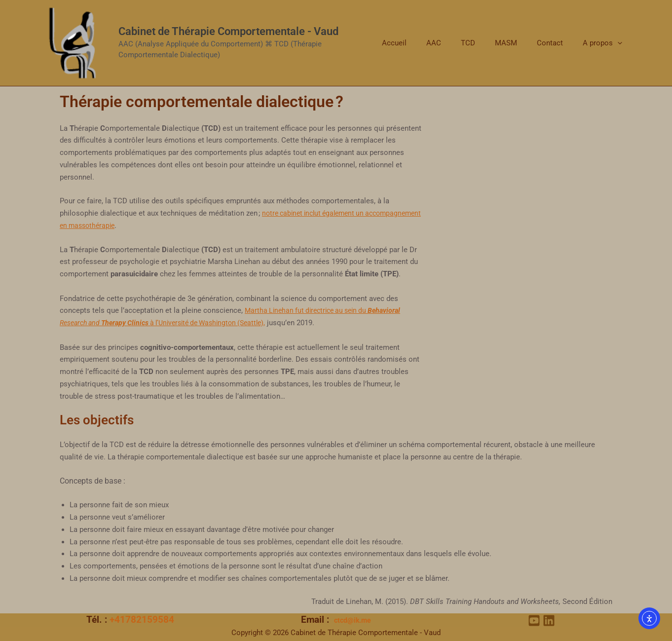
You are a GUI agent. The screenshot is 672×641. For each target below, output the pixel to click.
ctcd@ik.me (353, 620)
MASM (518, 43)
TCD (485, 43)
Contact (557, 43)
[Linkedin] (549, 621)
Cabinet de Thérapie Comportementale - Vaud (228, 31)
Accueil (421, 43)
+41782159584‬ (142, 620)
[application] (620, 43)
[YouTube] (534, 621)
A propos (605, 43)
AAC (456, 43)
